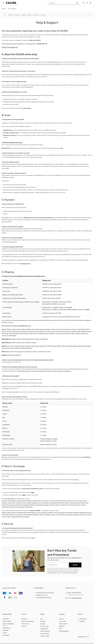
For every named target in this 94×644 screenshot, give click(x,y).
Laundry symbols (45, 636)
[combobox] (61, 3)
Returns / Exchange (33, 15)
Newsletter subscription (28, 621)
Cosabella (82, 621)
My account (24, 619)
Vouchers (24, 626)
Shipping (24, 15)
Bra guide (43, 624)
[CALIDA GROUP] (85, 639)
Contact (5, 633)
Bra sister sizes (44, 626)
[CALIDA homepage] (11, 3)
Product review (25, 624)
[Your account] (87, 3)
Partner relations (63, 624)
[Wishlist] (84, 3)
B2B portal (62, 626)
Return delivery (7, 628)
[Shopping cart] (91, 3)
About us (61, 619)
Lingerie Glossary (45, 634)
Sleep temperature (45, 631)
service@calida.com (77, 598)
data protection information (71, 573)
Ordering (11, 15)
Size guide (43, 621)
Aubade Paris (83, 619)
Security (43, 15)
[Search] (77, 3)
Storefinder (6, 630)
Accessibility (6, 635)
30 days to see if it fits (42, 595)
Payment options (7, 621)
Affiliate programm (64, 631)
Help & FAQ (6, 619)
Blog (42, 619)
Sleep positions (44, 629)
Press (61, 629)
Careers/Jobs (63, 621)
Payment (17, 15)
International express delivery (44, 598)
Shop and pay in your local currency (45, 593)
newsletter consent (52, 573)
